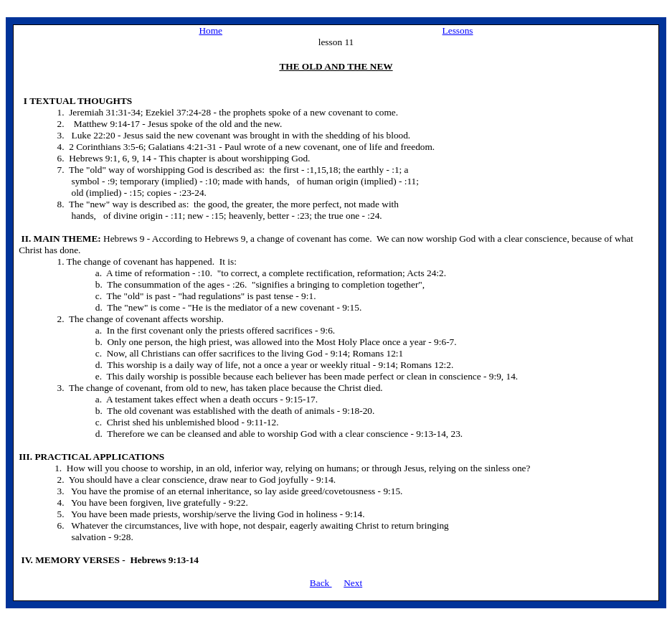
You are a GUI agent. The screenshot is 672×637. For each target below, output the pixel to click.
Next (353, 583)
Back (321, 583)
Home (210, 30)
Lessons (458, 30)
